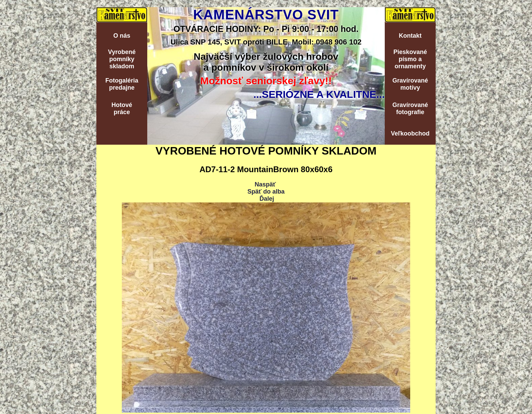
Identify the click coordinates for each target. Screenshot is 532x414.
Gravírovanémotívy (410, 84)
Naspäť (265, 184)
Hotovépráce (122, 109)
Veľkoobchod (410, 133)
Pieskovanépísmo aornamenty (410, 59)
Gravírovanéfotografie (410, 109)
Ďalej (267, 199)
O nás (122, 36)
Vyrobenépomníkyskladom (122, 59)
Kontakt (410, 36)
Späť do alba (266, 192)
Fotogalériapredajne (122, 84)
